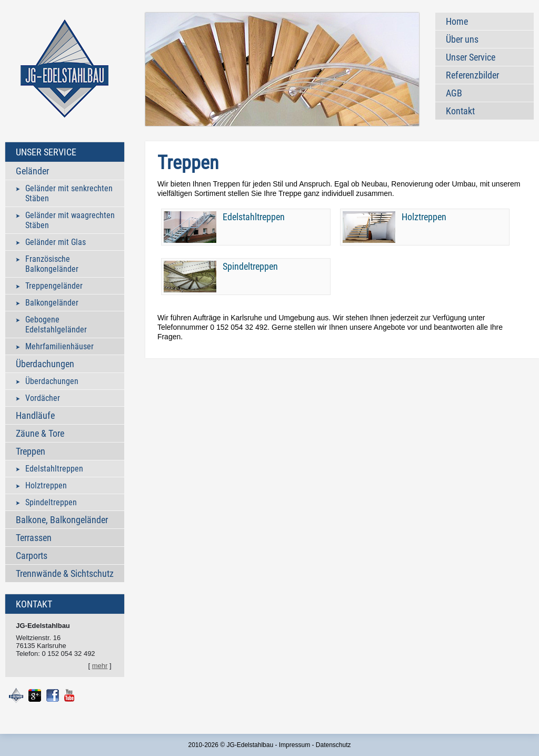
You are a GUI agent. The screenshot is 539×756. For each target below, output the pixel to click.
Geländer (32, 171)
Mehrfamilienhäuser (59, 346)
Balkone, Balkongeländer (62, 520)
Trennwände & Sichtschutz (65, 573)
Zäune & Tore (40, 433)
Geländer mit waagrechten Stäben (70, 220)
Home (457, 21)
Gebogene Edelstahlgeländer (56, 325)
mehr (100, 666)
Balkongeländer (52, 303)
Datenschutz (333, 745)
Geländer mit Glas (56, 242)
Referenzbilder (472, 75)
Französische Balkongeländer (52, 264)
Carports (32, 556)
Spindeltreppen (51, 502)
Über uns (462, 39)
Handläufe (35, 415)
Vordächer (43, 398)
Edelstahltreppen (54, 469)
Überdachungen (45, 364)
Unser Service (471, 57)
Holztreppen (46, 485)
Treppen (31, 451)
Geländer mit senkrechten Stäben (69, 193)
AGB (454, 93)
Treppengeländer (54, 286)
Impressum (295, 745)
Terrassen (34, 538)
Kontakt (460, 111)
